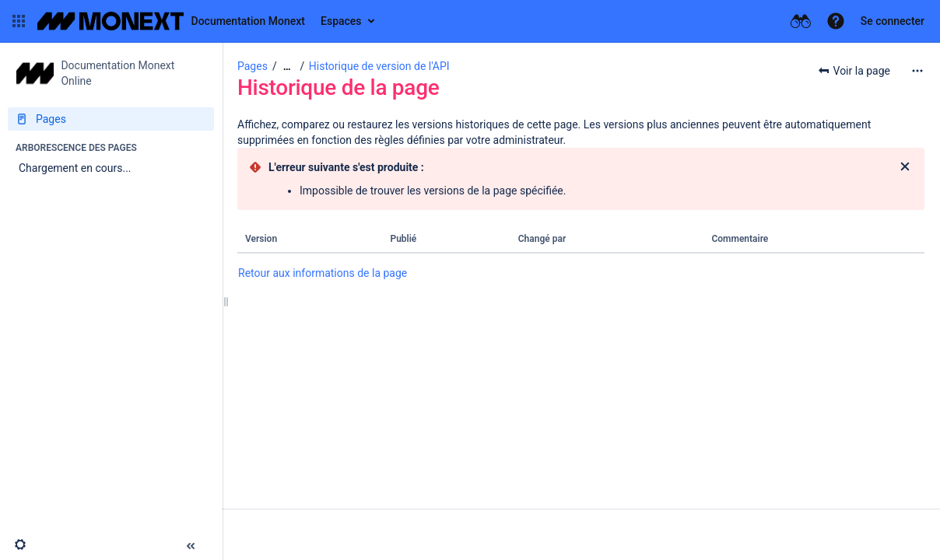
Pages (253, 66)
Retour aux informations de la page (323, 273)
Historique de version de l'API (379, 66)
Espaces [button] (341, 21)
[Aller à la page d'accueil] (171, 21)
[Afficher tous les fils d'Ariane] (287, 66)
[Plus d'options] (917, 71)
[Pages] (111, 119)
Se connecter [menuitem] (893, 21)
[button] (19, 21)
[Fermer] (905, 167)
